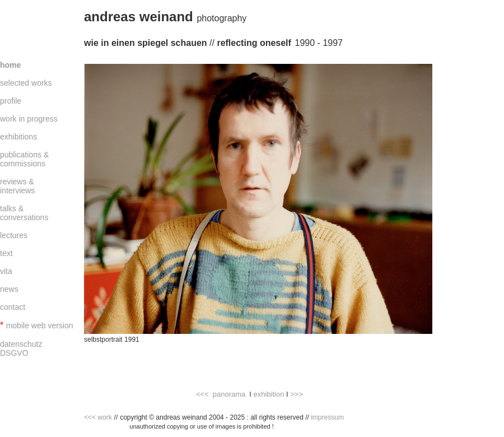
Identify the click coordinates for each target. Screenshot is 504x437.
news (9, 289)
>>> (297, 394)
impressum (327, 417)
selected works (26, 83)
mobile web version (40, 326)
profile (11, 101)
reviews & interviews (17, 186)
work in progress (29, 119)
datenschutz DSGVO (21, 348)
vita (6, 271)
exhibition (269, 394)
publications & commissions (24, 159)
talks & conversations (24, 213)
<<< (202, 394)
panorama (229, 394)
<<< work (98, 417)
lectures (14, 235)
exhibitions (18, 137)
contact (13, 307)
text (6, 253)
